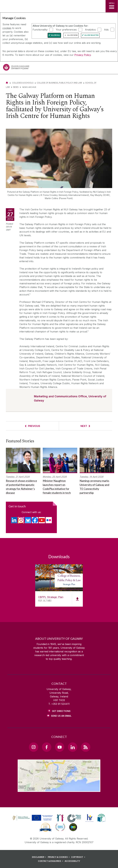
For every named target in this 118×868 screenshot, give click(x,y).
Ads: (107, 29)
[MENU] (112, 6)
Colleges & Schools (23, 83)
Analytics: (91, 29)
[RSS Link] (86, 747)
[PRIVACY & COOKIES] (59, 857)
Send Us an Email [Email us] (61, 716)
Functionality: (40, 29)
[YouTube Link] (60, 747)
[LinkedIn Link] (73, 747)
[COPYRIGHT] (79, 857)
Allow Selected (91, 35)
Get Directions (61, 711)
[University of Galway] (16, 68)
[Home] (7, 83)
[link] (60, 818)
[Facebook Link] (47, 747)
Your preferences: (66, 29)
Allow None (73, 35)
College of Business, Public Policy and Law (59, 83)
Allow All (56, 35)
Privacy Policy (83, 55)
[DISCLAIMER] (40, 857)
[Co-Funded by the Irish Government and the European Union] (33, 821)
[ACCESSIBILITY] (72, 861)
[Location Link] (59, 789)
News (16, 87)
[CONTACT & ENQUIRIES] (51, 861)
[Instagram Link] (33, 747)
